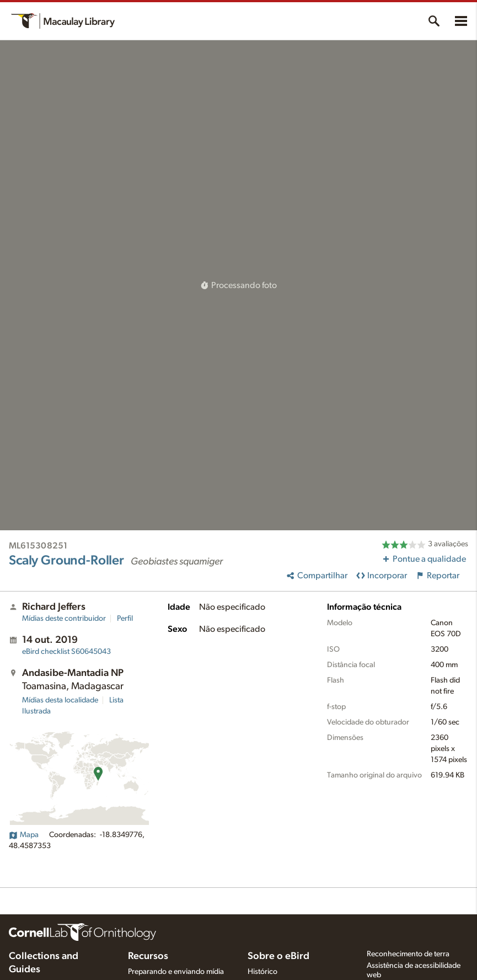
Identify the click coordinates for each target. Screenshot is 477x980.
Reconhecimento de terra (408, 954)
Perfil (125, 619)
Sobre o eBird (278, 956)
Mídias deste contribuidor (64, 619)
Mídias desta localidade (60, 700)
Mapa (24, 835)
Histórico (262, 972)
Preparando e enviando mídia (176, 972)
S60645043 (66, 652)
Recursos (148, 956)
